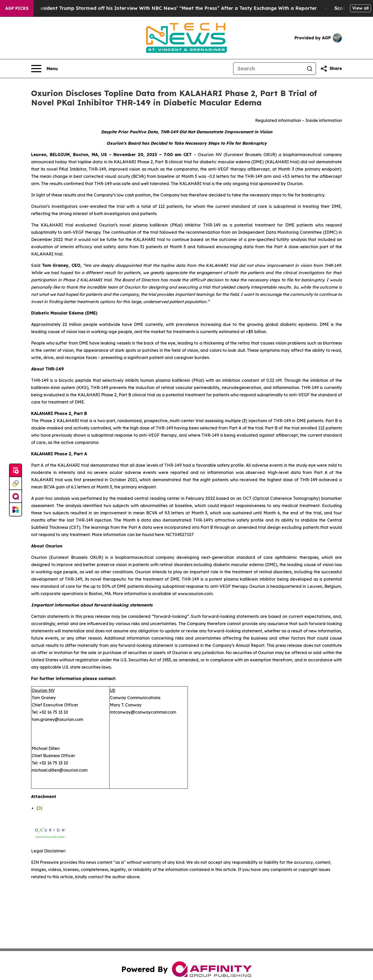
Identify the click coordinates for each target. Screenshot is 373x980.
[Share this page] (331, 69)
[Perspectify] (16, 484)
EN (39, 808)
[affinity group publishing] (16, 496)
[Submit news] (16, 471)
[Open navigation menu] (44, 69)
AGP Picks (17, 8)
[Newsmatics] (16, 509)
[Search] (268, 69)
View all (360, 8)
